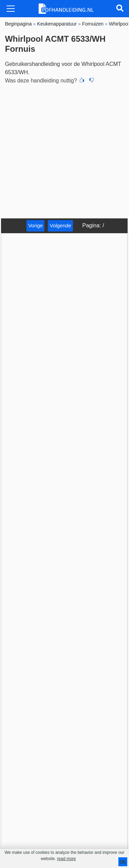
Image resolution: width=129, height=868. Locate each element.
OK (123, 862)
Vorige (36, 225)
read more (67, 859)
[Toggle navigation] (11, 9)
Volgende (60, 225)
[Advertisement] (64, 150)
